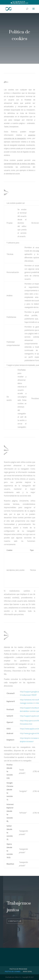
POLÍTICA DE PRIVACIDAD (18, 969)
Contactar (15, 921)
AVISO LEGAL (27, 971)
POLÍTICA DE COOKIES (13, 971)
